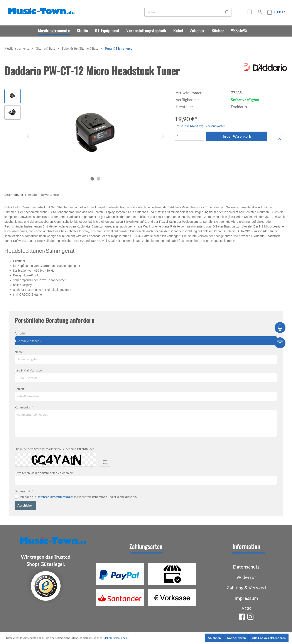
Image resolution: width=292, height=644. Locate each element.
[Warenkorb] (276, 12)
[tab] (14, 194)
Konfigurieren (236, 638)
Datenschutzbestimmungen (55, 497)
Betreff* (20, 389)
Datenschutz (246, 567)
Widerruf (246, 577)
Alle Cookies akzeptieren (269, 638)
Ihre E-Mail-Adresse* (29, 370)
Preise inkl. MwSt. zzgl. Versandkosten (200, 126)
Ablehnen (214, 638)
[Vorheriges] (28, 136)
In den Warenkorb (237, 136)
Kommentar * (24, 407)
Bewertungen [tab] (50, 195)
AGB (246, 608)
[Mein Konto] (260, 12)
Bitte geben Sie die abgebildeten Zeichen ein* (45, 473)
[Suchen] (226, 12)
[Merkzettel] (250, 12)
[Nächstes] (163, 136)
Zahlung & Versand (246, 588)
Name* (19, 352)
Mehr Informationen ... (116, 638)
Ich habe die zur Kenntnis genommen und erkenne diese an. (78, 497)
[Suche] (183, 12)
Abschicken (25, 505)
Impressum (246, 598)
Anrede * (21, 333)
